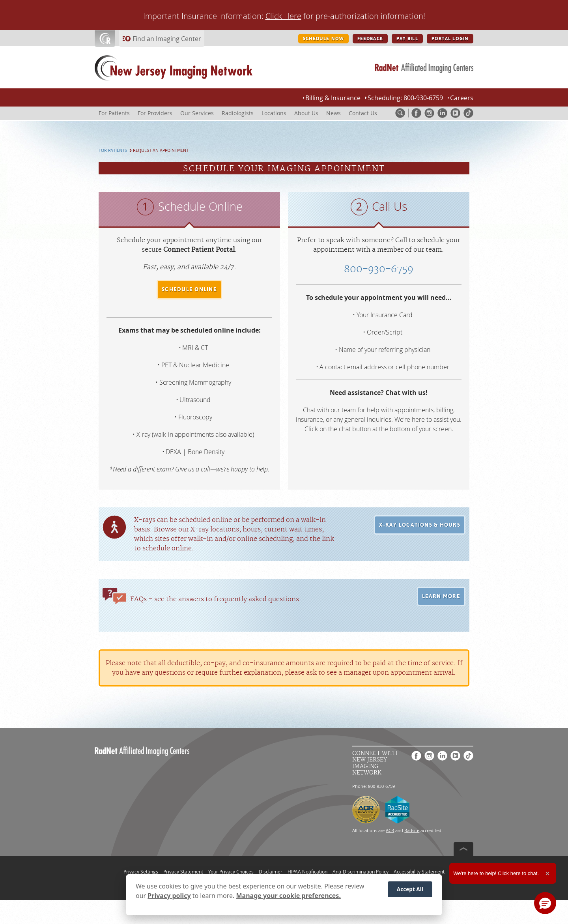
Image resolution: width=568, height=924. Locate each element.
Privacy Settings (141, 872)
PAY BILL (407, 39)
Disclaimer (271, 872)
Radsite (412, 830)
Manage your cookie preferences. (289, 896)
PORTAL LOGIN (450, 39)
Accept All (410, 889)
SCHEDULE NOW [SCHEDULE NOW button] (323, 39)
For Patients (113, 151)
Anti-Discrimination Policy (361, 872)
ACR (390, 830)
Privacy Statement (183, 872)
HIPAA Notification (307, 872)
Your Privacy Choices (231, 872)
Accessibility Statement (419, 872)
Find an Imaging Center (167, 39)
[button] (420, 525)
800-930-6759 (379, 269)
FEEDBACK (370, 39)
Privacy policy (169, 896)
